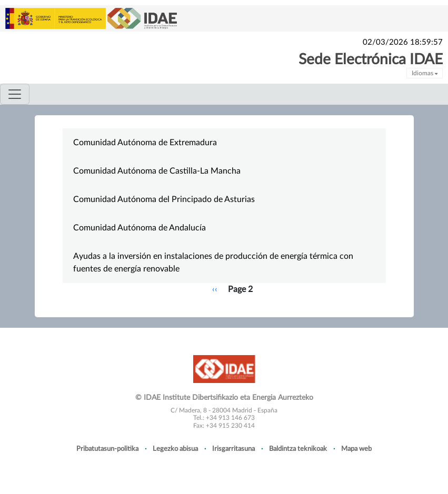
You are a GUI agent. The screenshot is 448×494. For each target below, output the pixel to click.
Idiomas (425, 73)
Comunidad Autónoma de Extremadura (145, 143)
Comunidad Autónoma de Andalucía (140, 228)
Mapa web (356, 449)
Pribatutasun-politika (107, 449)
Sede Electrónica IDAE (371, 59)
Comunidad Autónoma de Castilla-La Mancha (157, 171)
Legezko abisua (175, 449)
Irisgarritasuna (233, 449)
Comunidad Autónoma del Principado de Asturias (164, 199)
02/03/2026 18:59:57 (403, 42)
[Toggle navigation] (15, 94)
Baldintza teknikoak (298, 449)
